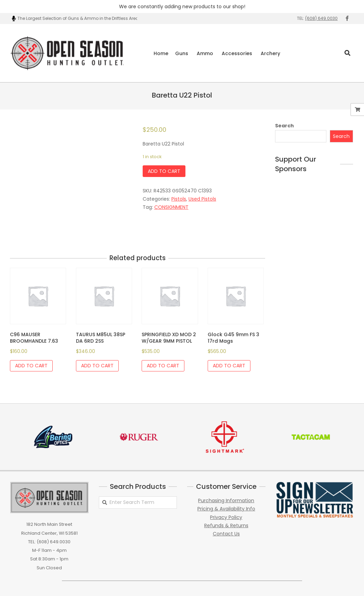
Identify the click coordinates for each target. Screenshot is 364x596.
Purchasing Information (226, 500)
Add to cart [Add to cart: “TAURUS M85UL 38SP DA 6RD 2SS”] (97, 366)
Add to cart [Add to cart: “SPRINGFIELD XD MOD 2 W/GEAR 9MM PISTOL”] (163, 366)
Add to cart (164, 171)
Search (284, 126)
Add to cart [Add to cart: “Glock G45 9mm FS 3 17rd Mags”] (229, 366)
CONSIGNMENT (171, 207)
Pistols (179, 199)
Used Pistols (202, 199)
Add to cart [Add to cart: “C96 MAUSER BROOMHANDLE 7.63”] (31, 366)
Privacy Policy (226, 517)
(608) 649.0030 (321, 18)
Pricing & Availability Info (226, 509)
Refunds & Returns (226, 525)
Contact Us (226, 534)
